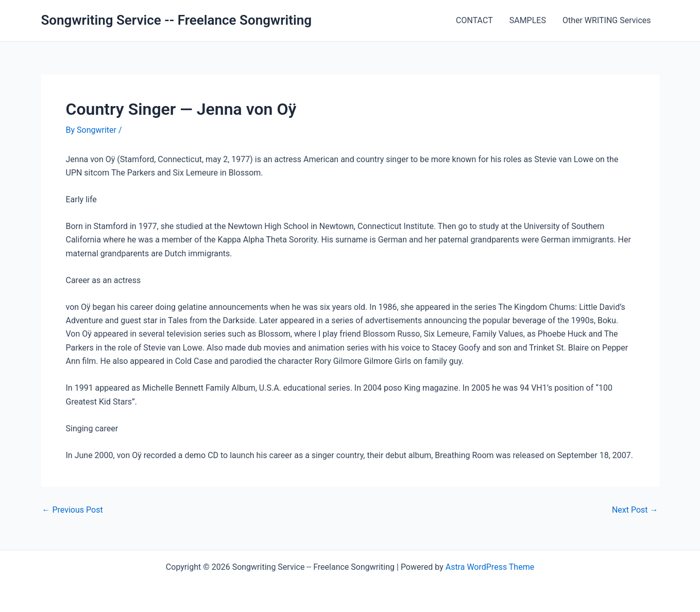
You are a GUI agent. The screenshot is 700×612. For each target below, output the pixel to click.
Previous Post (73, 510)
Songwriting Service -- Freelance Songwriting (177, 20)
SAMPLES (528, 20)
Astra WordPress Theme (490, 567)
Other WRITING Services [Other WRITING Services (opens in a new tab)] (607, 20)
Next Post (635, 510)
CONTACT (474, 20)
